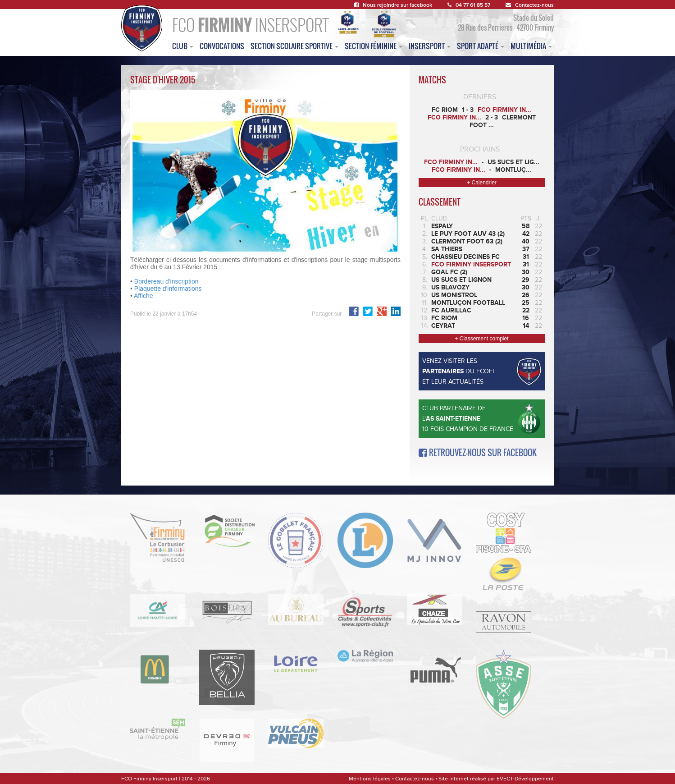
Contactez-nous (530, 5)
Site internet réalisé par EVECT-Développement (496, 779)
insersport (430, 46)
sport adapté (481, 46)
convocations (222, 46)
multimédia (531, 46)
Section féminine (374, 46)
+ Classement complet (481, 339)
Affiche (144, 296)
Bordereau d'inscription (166, 281)
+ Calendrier (482, 183)
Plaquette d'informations (168, 289)
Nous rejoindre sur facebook (393, 5)
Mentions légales (370, 779)
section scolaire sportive (294, 46)
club (183, 46)
